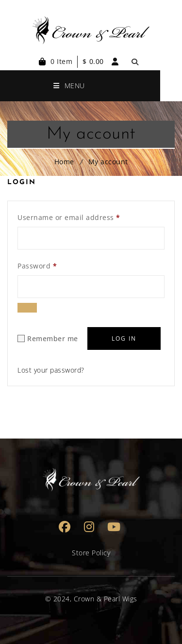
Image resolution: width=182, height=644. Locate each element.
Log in (124, 338)
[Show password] (27, 308)
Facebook (65, 526)
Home (64, 162)
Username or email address (69, 216)
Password (37, 265)
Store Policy (91, 553)
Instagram (90, 526)
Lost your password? (51, 370)
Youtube (114, 526)
